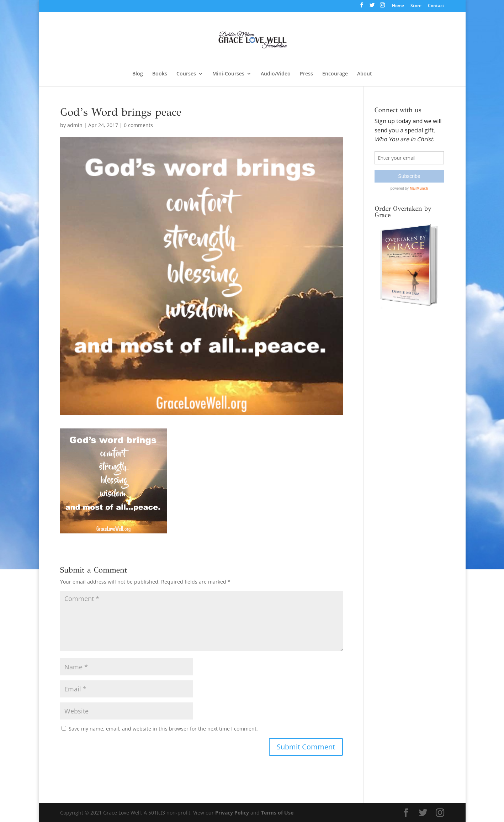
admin (75, 125)
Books (160, 74)
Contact (436, 6)
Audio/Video (276, 74)
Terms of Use (277, 813)
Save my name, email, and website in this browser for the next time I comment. (163, 729)
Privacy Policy (232, 813)
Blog (138, 74)
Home (398, 6)
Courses (186, 74)
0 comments (138, 125)
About (365, 74)
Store (416, 6)
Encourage (335, 74)
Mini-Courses (228, 74)
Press (306, 74)
